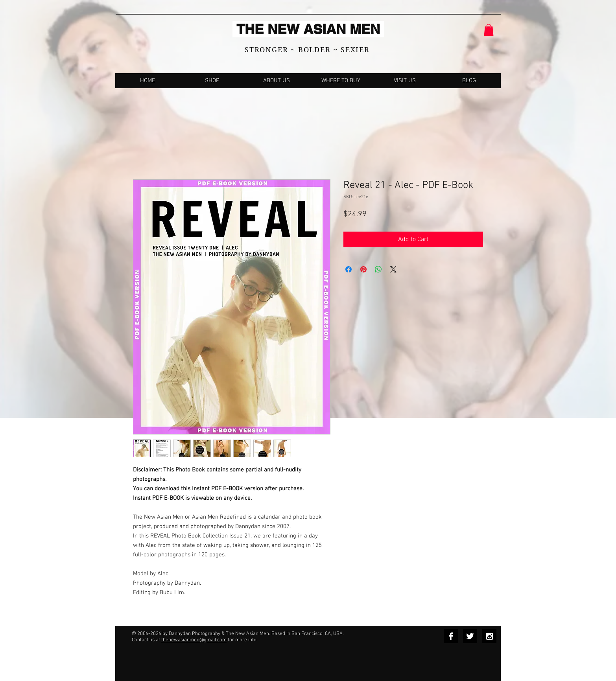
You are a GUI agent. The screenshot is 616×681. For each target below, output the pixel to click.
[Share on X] (393, 269)
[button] (489, 30)
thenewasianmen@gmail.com (194, 640)
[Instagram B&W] (489, 636)
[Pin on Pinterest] (363, 269)
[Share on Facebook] (349, 269)
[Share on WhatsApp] (378, 269)
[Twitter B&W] (470, 636)
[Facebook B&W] (451, 636)
